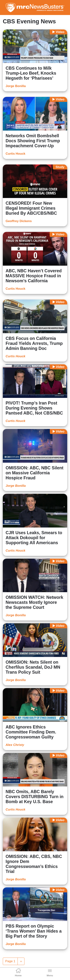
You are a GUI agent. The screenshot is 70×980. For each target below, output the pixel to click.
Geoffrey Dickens (19, 221)
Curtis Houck (15, 154)
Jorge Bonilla (16, 86)
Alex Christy (15, 745)
